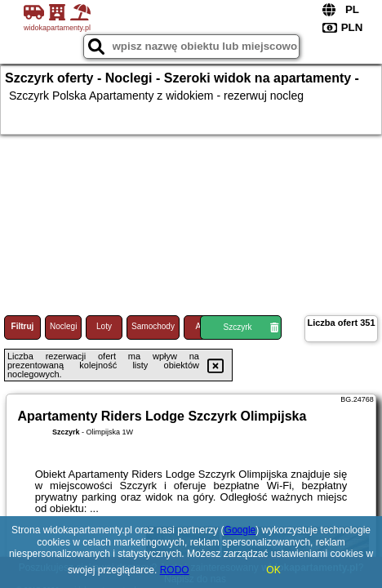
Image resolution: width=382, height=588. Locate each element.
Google (240, 530)
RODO (175, 570)
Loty (104, 326)
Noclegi (63, 326)
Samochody (153, 326)
